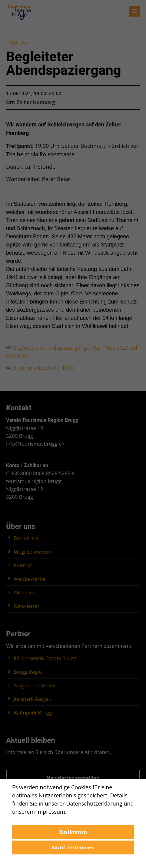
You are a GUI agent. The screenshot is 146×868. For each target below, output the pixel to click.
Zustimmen (73, 832)
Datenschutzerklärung (94, 803)
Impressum (51, 812)
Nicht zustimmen (73, 847)
